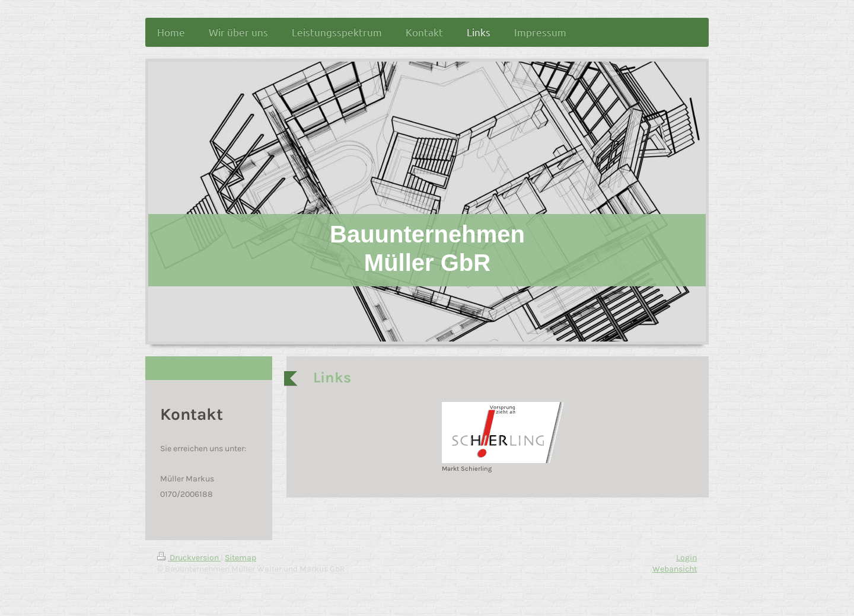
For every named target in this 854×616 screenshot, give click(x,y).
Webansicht (675, 569)
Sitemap (240, 558)
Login (686, 558)
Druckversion (189, 558)
